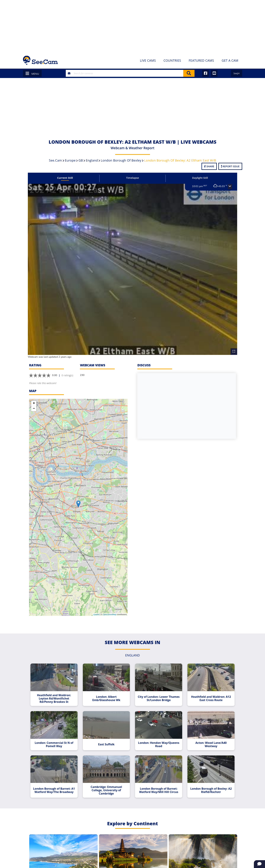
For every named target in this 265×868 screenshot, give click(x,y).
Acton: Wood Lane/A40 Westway (209, 739)
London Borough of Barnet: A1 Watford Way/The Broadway (56, 784)
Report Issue (230, 166)
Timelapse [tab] (133, 178)
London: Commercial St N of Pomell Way (56, 739)
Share (209, 166)
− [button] (34, 404)
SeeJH (237, 73)
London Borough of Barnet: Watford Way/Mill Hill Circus (158, 784)
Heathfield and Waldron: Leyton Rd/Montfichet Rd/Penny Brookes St (56, 694)
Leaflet (96, 610)
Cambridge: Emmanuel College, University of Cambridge (107, 784)
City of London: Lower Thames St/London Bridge (158, 693)
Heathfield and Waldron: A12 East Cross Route (209, 693)
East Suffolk (107, 739)
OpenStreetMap (109, 610)
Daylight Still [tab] (198, 178)
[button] (227, 187)
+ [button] (34, 399)
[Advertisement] (133, 26)
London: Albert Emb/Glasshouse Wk (107, 693)
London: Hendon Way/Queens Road (158, 739)
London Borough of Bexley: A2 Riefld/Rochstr (209, 784)
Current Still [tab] (67, 178)
